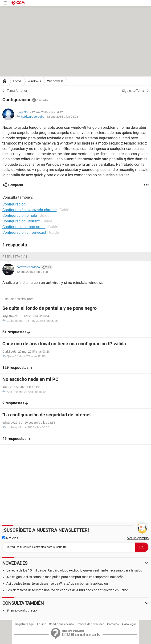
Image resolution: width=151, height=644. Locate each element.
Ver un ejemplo (138, 538)
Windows (34, 81)
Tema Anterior (17, 91)
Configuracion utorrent (21, 221)
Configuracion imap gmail (24, 227)
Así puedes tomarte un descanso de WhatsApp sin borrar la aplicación (57, 584)
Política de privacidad (91, 624)
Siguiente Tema (133, 91)
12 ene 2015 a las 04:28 (62, 117)
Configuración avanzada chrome (29, 210)
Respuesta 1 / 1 (15, 257)
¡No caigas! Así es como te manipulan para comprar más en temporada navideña (65, 577)
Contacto (113, 624)
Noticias (10, 538)
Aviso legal (129, 624)
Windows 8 (55, 81)
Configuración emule (20, 215)
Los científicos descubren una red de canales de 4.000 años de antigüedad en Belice (67, 590)
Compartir (16, 185)
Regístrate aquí (25, 624)
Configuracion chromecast (24, 232)
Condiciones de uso (61, 624)
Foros (17, 81)
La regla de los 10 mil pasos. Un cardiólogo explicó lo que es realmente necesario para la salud (74, 570)
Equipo (42, 624)
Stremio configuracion (22, 610)
